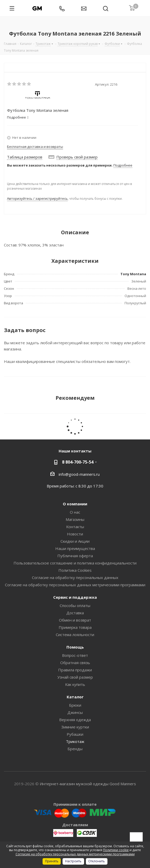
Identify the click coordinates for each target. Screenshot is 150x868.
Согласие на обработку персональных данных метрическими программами (75, 585)
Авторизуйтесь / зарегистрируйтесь (37, 198)
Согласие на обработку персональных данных (75, 577)
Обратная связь (75, 663)
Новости (75, 534)
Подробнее (123, 165)
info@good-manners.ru (79, 474)
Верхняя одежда (75, 720)
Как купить (75, 684)
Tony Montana (133, 274)
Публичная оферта (75, 556)
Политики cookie (116, 850)
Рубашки (75, 734)
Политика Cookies (75, 570)
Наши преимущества (75, 548)
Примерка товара (75, 627)
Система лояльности (75, 635)
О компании (75, 504)
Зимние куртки (75, 727)
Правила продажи (75, 670)
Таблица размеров (25, 157)
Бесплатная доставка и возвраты (35, 147)
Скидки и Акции (75, 541)
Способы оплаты (75, 605)
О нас (75, 512)
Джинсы (75, 712)
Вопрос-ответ (75, 655)
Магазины (75, 519)
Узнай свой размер (75, 677)
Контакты (75, 527)
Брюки (75, 705)
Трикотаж (75, 741)
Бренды (75, 749)
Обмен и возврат (75, 620)
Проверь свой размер (77, 157)
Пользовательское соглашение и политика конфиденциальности (75, 563)
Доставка (75, 613)
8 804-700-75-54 (78, 462)
